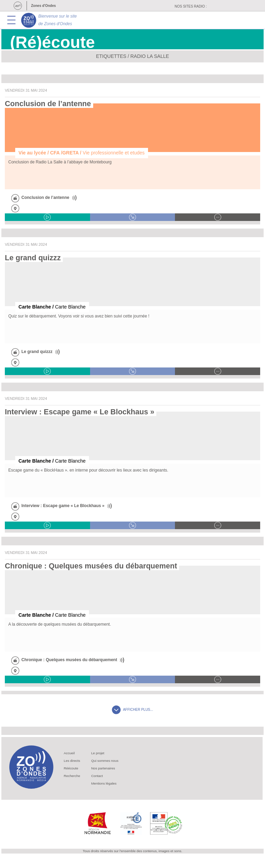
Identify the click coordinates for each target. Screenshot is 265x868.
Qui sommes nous (105, 761)
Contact (97, 776)
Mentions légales (104, 783)
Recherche (72, 776)
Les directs (72, 761)
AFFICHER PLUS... (132, 710)
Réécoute (71, 768)
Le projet (98, 753)
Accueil (69, 753)
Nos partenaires (103, 768)
